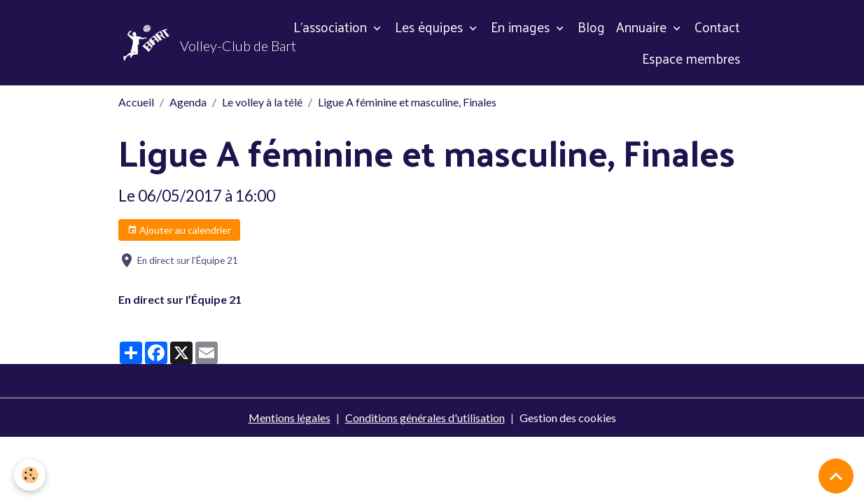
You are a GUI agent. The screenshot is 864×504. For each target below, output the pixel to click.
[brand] (192, 43)
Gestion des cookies (568, 418)
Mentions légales (290, 418)
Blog (591, 27)
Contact (717, 27)
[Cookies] (30, 475)
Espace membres (691, 58)
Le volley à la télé (262, 102)
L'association (332, 27)
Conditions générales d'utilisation (425, 418)
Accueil (136, 102)
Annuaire (643, 27)
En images (522, 27)
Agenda (188, 102)
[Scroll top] (836, 476)
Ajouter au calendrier (179, 230)
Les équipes (431, 27)
